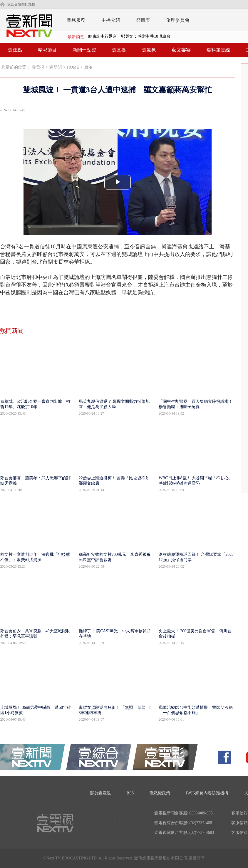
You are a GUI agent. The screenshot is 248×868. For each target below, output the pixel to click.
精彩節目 (47, 50)
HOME (73, 67)
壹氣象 (149, 50)
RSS (130, 793)
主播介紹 (111, 20)
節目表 (143, 20)
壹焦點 (15, 50)
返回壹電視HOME (21, 4)
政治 (88, 67)
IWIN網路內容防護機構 (207, 793)
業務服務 (76, 20)
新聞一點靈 (84, 50)
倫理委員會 (178, 20)
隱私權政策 (160, 793)
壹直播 (119, 50)
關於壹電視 (100, 793)
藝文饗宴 (181, 50)
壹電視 (38, 67)
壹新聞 (56, 67)
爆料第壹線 (218, 50)
